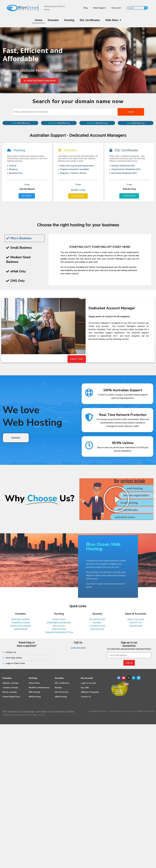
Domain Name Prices (11, 697)
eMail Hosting (35, 697)
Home (39, 20)
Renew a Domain (10, 692)
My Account (116, 8)
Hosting (69, 20)
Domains (53, 20)
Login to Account (89, 683)
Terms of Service (115, 711)
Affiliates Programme (90, 692)
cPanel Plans (34, 683)
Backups (58, 688)
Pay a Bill (85, 688)
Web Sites (113, 20)
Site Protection (62, 692)
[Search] (146, 8)
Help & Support (100, 8)
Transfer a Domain (10, 688)
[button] (116, 499)
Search (131, 112)
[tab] (25, 238)
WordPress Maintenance (39, 688)
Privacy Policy (129, 711)
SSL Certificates (90, 20)
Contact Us (86, 697)
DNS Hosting (34, 692)
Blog (86, 8)
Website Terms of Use (146, 711)
